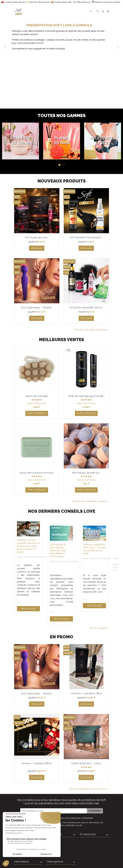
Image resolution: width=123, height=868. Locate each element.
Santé (115, 567)
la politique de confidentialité (80, 818)
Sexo (115, 570)
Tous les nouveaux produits (91, 330)
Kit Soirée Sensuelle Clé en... (86, 307)
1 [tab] (59, 165)
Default (115, 564)
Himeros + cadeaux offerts (37, 763)
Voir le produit (37, 413)
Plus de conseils (99, 628)
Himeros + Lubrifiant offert (86, 693)
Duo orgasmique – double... (37, 307)
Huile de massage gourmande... (86, 396)
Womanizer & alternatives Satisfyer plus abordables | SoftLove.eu (58, 550)
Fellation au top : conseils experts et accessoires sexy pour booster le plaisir (28, 546)
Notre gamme (55, 861)
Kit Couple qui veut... (37, 237)
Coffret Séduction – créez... (86, 763)
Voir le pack (37, 248)
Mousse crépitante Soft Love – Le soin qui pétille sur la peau (94, 549)
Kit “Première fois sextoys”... (86, 237)
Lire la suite (28, 609)
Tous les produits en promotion (89, 789)
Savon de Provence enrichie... (37, 473)
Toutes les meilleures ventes (90, 501)
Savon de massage (37, 396)
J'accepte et (63, 818)
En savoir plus (88, 834)
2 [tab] (64, 165)
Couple (115, 559)
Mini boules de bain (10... (86, 473)
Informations (54, 834)
